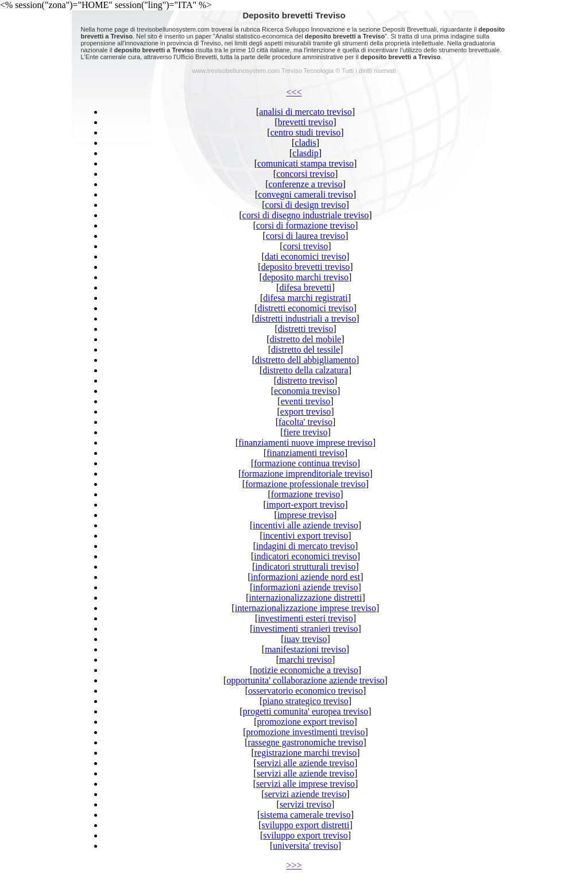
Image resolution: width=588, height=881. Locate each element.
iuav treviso (305, 639)
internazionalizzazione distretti (306, 598)
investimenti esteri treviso (305, 618)
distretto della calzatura (305, 370)
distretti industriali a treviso (305, 318)
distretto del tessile (305, 349)
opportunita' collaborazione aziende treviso (305, 680)
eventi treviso (306, 401)
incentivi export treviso (305, 536)
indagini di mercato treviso (305, 546)
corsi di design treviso (306, 205)
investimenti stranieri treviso (305, 629)
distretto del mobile (305, 339)
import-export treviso (305, 505)
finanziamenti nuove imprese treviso (305, 443)
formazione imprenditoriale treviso (305, 474)
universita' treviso (305, 846)
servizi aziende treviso (305, 794)
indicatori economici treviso (305, 556)
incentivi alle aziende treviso (305, 525)
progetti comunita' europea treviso (305, 711)
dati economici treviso (305, 256)
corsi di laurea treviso (305, 236)
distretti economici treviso (305, 308)
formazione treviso (305, 494)
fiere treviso (306, 432)
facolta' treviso (305, 422)
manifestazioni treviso (305, 649)
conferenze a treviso (306, 184)
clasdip (305, 153)
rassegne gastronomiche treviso (306, 742)
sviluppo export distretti (306, 825)
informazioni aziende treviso (305, 587)
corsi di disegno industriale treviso (305, 215)
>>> (294, 865)
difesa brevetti (305, 287)
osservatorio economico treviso (305, 691)
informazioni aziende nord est (306, 577)
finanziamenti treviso (305, 453)
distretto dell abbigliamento (305, 360)
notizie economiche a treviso (305, 670)
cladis (305, 143)
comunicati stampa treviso (305, 163)
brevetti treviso (305, 122)
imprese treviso (305, 515)
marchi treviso (305, 660)
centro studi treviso (306, 132)
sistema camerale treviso (305, 815)
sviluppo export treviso (305, 835)
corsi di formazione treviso (305, 225)
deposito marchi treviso (305, 277)
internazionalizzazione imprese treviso (305, 608)
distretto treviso (305, 380)
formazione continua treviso (305, 463)
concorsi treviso (305, 174)
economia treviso (305, 391)
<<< (294, 92)
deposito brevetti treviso (306, 267)
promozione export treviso (306, 722)
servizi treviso (305, 804)
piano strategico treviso (305, 701)
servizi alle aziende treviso (305, 763)
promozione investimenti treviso (305, 732)
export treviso (305, 411)
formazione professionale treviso (305, 484)
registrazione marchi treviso (306, 753)
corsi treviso (306, 246)
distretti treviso (305, 329)
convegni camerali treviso (305, 194)
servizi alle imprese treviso (305, 784)
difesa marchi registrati (305, 298)
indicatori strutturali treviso (305, 567)
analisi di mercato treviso (305, 112)
